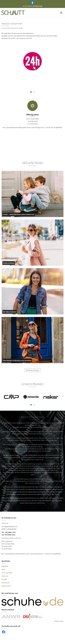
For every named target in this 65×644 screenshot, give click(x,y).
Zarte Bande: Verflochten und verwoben (17, 361)
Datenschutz (6, 586)
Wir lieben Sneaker (10, 312)
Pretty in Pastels (9, 263)
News (3, 569)
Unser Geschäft (7, 573)
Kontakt (4, 579)
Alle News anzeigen (32, 372)
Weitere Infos (59, 621)
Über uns (5, 576)
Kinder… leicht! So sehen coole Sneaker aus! (19, 215)
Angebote (5, 566)
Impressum (5, 583)
